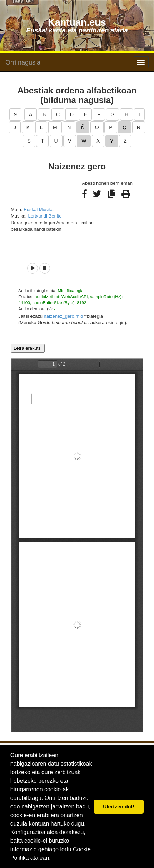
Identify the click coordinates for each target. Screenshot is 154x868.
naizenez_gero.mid (64, 316)
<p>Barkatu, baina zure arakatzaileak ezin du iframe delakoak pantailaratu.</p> (77, 545)
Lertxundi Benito (45, 216)
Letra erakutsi (28, 348)
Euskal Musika (39, 210)
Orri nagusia (23, 62)
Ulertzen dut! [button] (119, 807)
